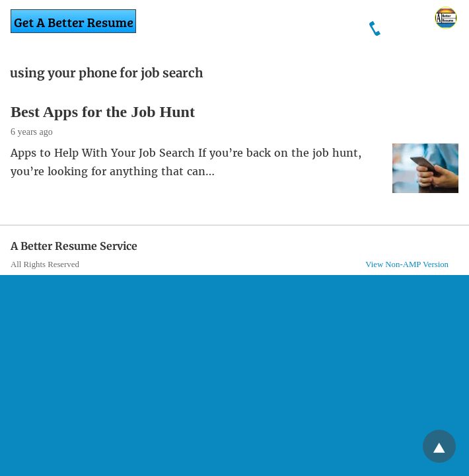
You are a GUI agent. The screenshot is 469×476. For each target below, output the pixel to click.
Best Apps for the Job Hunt (103, 112)
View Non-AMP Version (407, 264)
